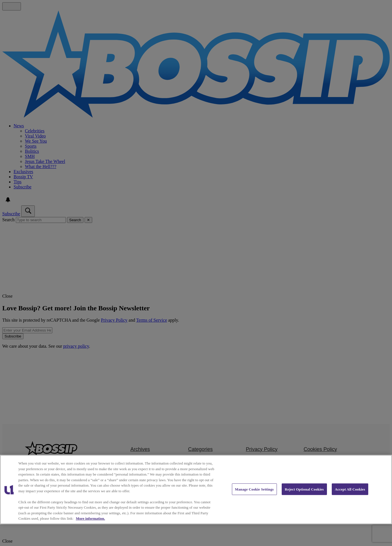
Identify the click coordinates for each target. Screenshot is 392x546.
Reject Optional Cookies (304, 489)
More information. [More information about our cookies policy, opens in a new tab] (90, 518)
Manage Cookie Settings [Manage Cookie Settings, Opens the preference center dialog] (254, 489)
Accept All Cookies (350, 489)
